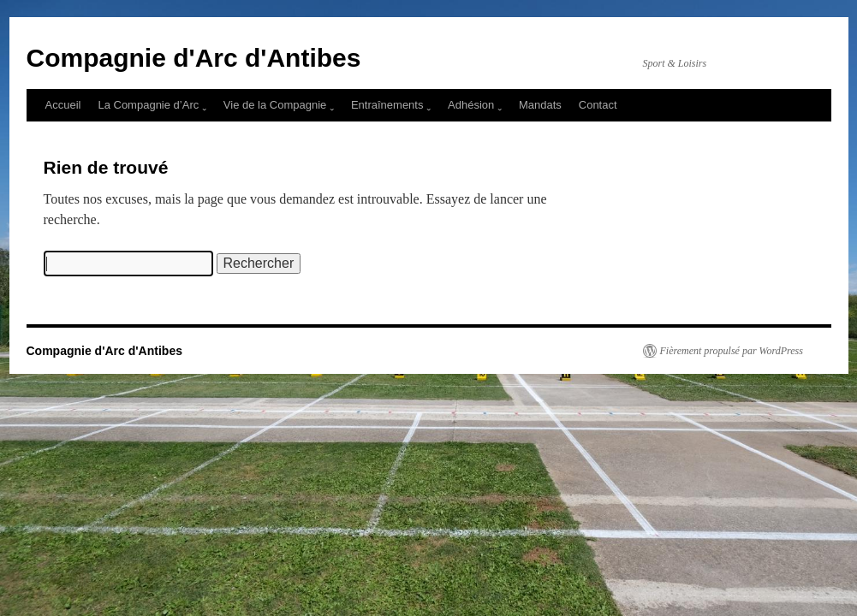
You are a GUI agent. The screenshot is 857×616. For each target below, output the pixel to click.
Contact (598, 105)
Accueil (63, 105)
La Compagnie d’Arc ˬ (152, 105)
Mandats (540, 105)
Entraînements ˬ (391, 105)
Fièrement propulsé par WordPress (732, 351)
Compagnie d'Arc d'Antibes (194, 58)
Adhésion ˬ (475, 105)
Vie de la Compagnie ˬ (279, 105)
